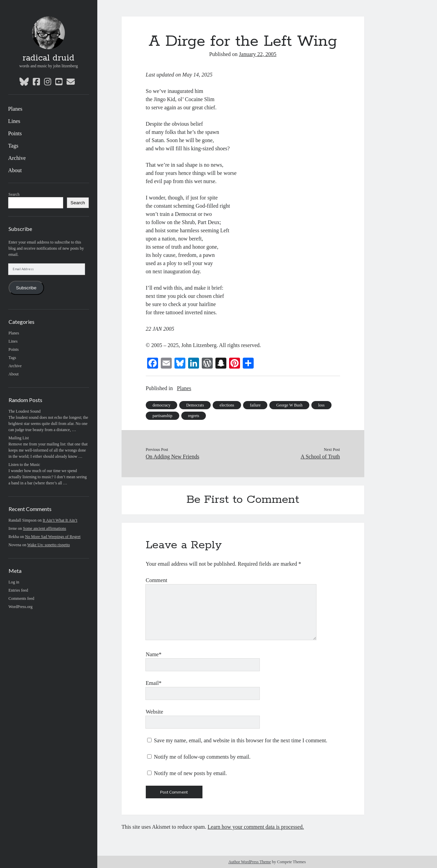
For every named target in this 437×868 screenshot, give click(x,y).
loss (321, 405)
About (15, 170)
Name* (154, 654)
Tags (13, 146)
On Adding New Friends (173, 457)
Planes (15, 109)
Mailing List (19, 438)
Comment (157, 580)
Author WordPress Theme (250, 862)
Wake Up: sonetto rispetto (49, 545)
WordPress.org (20, 607)
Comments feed (22, 598)
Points (15, 133)
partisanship (163, 416)
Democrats (195, 405)
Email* (154, 683)
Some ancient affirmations (44, 528)
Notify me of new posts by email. (191, 773)
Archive (17, 158)
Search (14, 194)
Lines (14, 121)
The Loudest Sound (25, 411)
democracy (162, 405)
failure (255, 405)
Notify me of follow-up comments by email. (202, 757)
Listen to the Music (24, 465)
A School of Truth (320, 457)
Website (154, 712)
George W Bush (289, 405)
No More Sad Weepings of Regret (53, 537)
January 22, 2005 (258, 54)
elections (227, 405)
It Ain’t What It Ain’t (60, 520)
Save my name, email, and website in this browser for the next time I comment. (241, 740)
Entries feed (18, 590)
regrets (194, 416)
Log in (14, 582)
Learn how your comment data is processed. (256, 827)
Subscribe (26, 288)
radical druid (48, 58)
